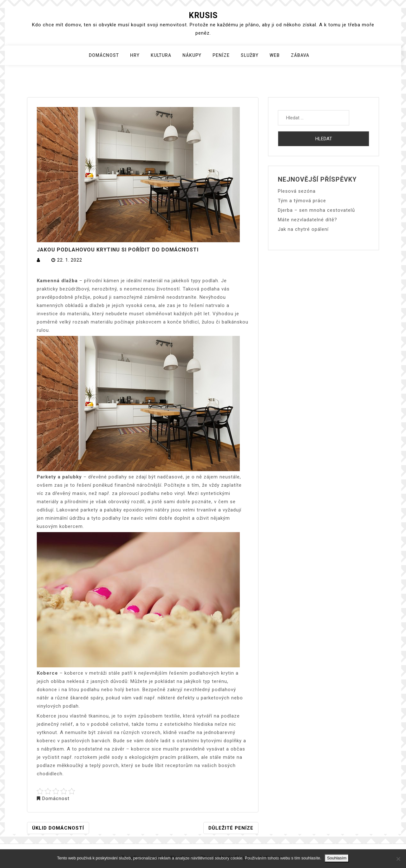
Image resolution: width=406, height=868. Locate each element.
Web (275, 55)
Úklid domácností (58, 828)
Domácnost (104, 55)
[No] (398, 859)
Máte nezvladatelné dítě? (308, 220)
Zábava (300, 55)
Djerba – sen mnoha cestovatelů (316, 210)
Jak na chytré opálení (303, 229)
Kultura (161, 55)
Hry (135, 55)
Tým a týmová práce (302, 201)
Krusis (203, 15)
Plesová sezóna (297, 191)
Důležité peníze (231, 828)
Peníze (221, 55)
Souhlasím (337, 858)
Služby (250, 55)
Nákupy (192, 55)
